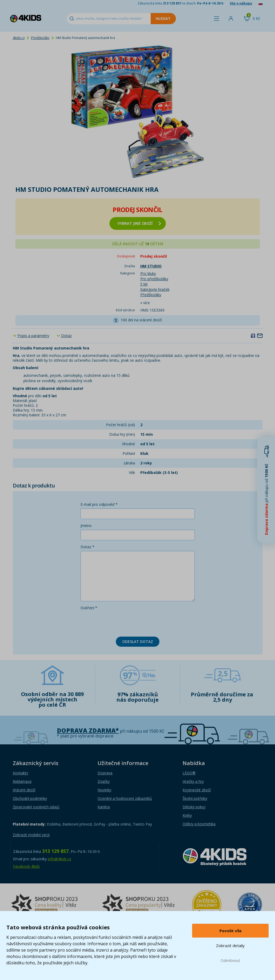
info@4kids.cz (60, 859)
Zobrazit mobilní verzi (31, 835)
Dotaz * (87, 547)
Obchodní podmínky (30, 798)
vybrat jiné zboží (139, 223)
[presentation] (121, 622)
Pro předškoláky (154, 279)
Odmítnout (230, 960)
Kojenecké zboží (197, 790)
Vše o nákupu (241, 3)
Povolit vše (230, 931)
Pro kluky (148, 273)
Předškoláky (40, 38)
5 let (144, 284)
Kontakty (20, 773)
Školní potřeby (195, 798)
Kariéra (104, 807)
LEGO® (189, 773)
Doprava (105, 773)
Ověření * (89, 608)
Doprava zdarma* (88, 730)
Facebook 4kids (26, 866)
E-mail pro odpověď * (99, 504)
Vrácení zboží (24, 790)
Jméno (86, 526)
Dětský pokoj (194, 807)
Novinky (104, 790)
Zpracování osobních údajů (36, 807)
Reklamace (22, 781)
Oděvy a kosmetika (199, 824)
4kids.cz (19, 38)
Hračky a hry (193, 781)
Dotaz (66, 336)
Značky (104, 781)
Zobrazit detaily (230, 946)
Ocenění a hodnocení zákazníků (125, 798)
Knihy (187, 815)
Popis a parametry (33, 336)
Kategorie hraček (155, 289)
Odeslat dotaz (138, 642)
